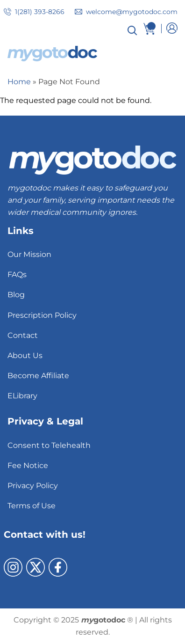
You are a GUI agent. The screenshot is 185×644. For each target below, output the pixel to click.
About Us (25, 355)
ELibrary (22, 396)
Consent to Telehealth (49, 445)
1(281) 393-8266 (40, 12)
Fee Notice (28, 465)
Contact (23, 335)
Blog (16, 295)
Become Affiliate (38, 376)
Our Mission (29, 254)
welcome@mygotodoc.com (132, 12)
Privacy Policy (33, 486)
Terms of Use (32, 506)
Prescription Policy (42, 315)
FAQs (17, 274)
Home (19, 82)
